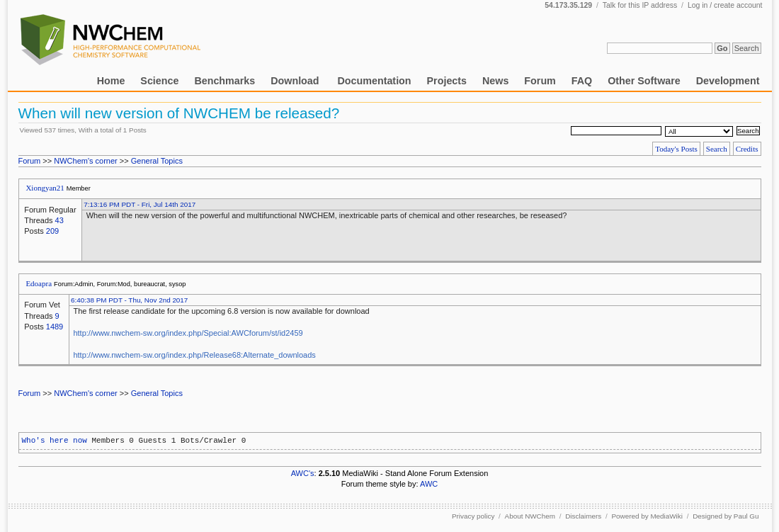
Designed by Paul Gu (726, 516)
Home (111, 81)
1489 (55, 327)
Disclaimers (583, 516)
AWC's (303, 473)
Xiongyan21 (45, 188)
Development (728, 81)
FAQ (582, 81)
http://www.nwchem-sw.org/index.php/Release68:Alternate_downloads (194, 355)
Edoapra (39, 283)
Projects (447, 81)
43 (59, 220)
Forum (540, 81)
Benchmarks (224, 81)
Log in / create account (725, 5)
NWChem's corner (86, 161)
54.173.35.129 (568, 5)
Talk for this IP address (640, 5)
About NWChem (530, 516)
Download (296, 81)
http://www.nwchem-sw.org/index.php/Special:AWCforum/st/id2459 (188, 333)
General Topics (157, 161)
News (495, 81)
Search (717, 149)
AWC (429, 484)
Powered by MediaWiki (647, 516)
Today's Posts (676, 149)
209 (52, 231)
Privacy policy (473, 516)
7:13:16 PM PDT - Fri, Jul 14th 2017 (140, 204)
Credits (747, 149)
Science (159, 81)
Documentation (375, 81)
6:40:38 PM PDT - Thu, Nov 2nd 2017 (129, 300)
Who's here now (55, 441)
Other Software (644, 81)
